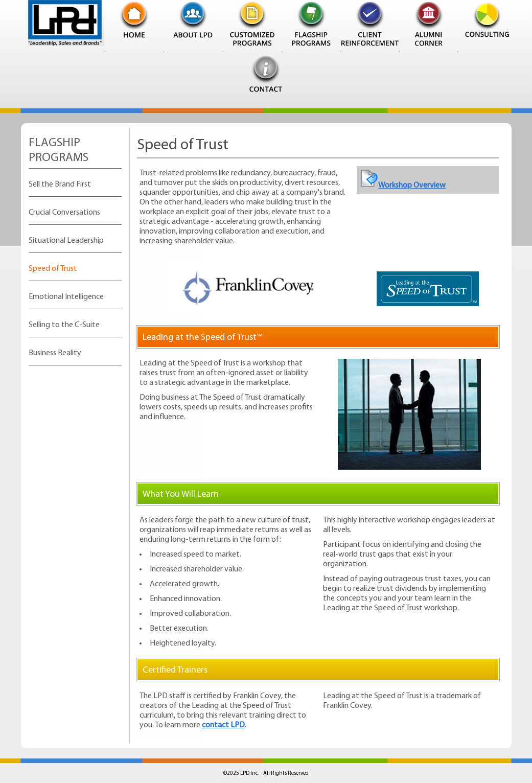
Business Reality (55, 353)
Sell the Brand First (60, 185)
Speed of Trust (53, 269)
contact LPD (223, 725)
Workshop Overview (403, 186)
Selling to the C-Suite (64, 325)
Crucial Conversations (64, 213)
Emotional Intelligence (66, 297)
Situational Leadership (66, 241)
